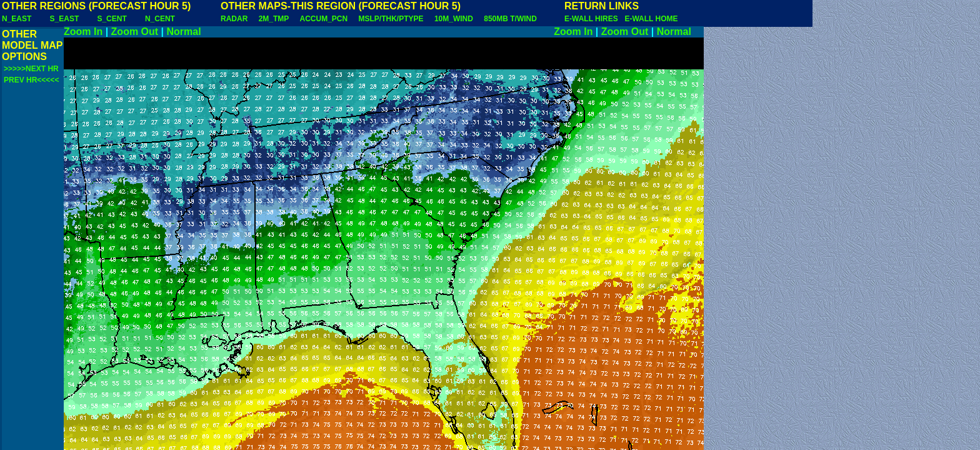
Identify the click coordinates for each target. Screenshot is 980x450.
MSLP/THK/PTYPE (391, 19)
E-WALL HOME (651, 19)
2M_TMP (274, 19)
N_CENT (160, 19)
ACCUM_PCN (324, 19)
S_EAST (65, 19)
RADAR (234, 19)
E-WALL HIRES (593, 19)
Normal (184, 32)
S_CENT (112, 19)
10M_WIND (454, 19)
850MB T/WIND (510, 19)
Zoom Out (135, 32)
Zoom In (83, 32)
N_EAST (17, 19)
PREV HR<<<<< (31, 80)
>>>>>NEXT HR (31, 69)
